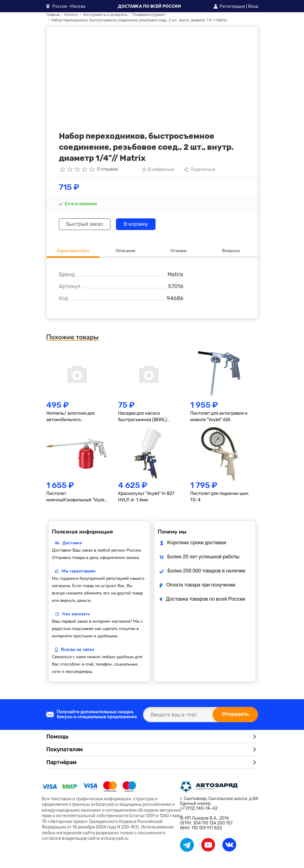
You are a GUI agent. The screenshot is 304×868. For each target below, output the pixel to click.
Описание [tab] (126, 251)
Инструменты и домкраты (105, 15)
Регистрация (232, 6)
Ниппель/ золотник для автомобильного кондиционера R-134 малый (75, 418)
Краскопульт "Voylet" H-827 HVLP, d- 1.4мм (146, 498)
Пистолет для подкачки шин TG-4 (219, 498)
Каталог (71, 15)
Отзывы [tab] (179, 251)
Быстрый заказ (88, 224)
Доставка (72, 544)
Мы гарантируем (79, 573)
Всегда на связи (77, 651)
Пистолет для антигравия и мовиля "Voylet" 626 (219, 418)
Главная (53, 15)
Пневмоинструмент (149, 15)
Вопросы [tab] (231, 251)
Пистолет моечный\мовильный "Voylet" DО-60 (77, 499)
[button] (66, 6)
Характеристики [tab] (73, 251)
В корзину (146, 224)
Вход (253, 6)
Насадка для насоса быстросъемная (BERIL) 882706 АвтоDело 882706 (144, 418)
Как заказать (76, 615)
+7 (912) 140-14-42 (199, 810)
